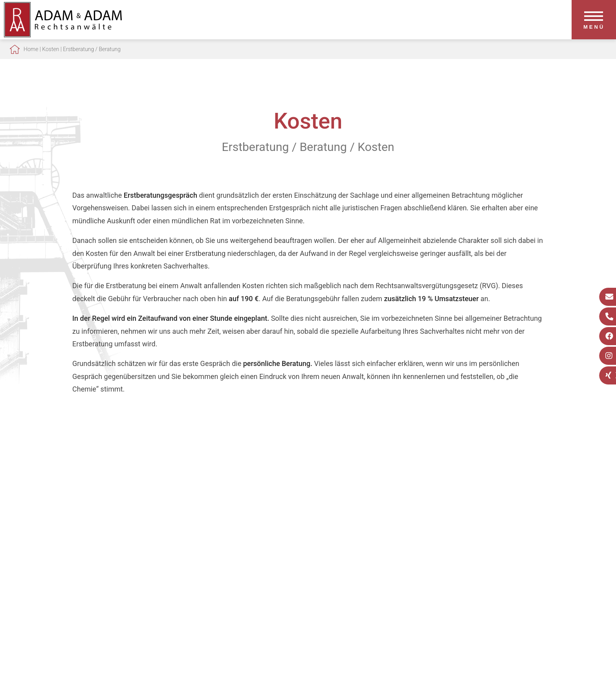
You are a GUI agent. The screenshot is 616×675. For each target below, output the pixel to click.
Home (31, 49)
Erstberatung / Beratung (92, 49)
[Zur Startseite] (63, 35)
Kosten (50, 49)
